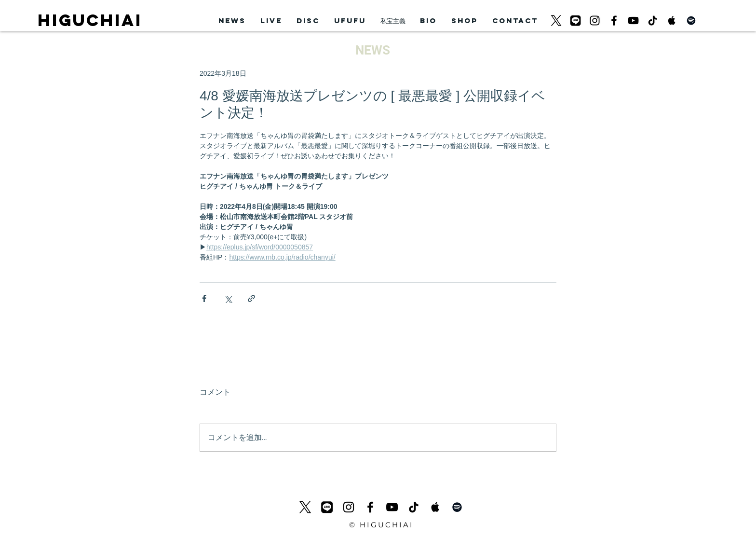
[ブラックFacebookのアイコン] (614, 21)
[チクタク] (653, 21)
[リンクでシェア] (251, 298)
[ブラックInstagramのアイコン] (595, 21)
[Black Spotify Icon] (691, 21)
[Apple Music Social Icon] (672, 21)
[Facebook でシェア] (204, 298)
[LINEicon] (575, 21)
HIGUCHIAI (90, 20)
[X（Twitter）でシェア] (228, 298)
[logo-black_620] (556, 21)
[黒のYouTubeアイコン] (633, 21)
